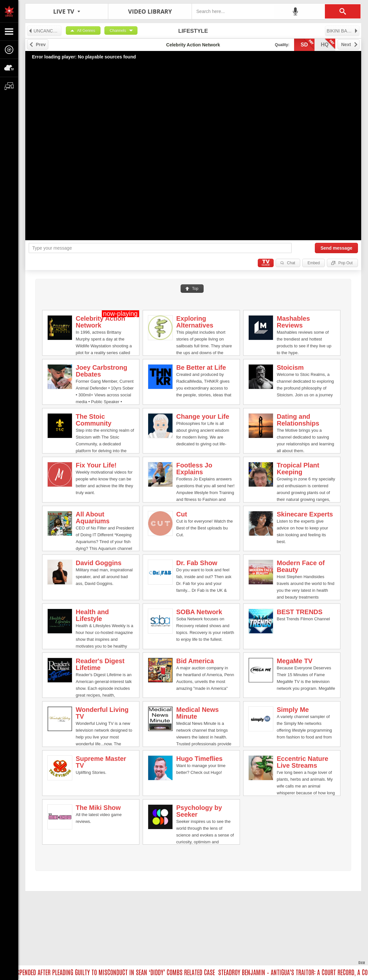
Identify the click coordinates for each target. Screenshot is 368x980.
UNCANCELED (45, 31)
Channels (118, 31)
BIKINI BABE (343, 31)
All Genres (86, 31)
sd (307, 44)
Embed (314, 263)
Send (336, 248)
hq (328, 44)
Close (362, 962)
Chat (291, 263)
